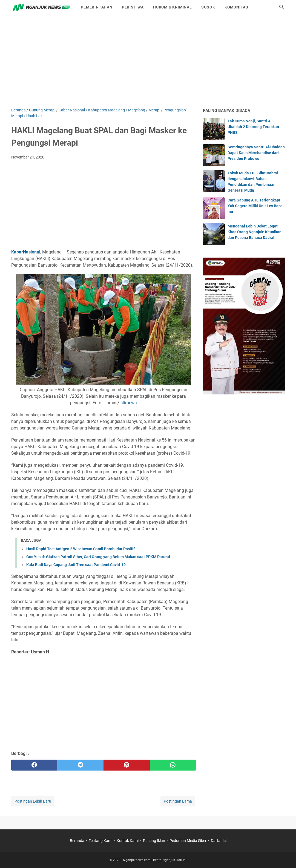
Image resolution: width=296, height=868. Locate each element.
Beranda (77, 841)
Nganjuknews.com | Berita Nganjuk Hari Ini (155, 860)
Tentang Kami (100, 841)
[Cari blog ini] (282, 7)
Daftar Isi (219, 841)
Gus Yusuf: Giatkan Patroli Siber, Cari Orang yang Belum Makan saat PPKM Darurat (98, 557)
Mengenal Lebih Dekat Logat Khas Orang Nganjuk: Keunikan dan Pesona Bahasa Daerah (255, 232)
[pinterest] (127, 765)
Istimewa (128, 403)
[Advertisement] (148, 61)
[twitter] (80, 765)
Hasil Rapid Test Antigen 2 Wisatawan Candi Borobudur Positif (81, 549)
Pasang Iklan (154, 841)
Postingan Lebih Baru (33, 801)
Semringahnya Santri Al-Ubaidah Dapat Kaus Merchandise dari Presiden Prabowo (256, 153)
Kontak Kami (128, 841)
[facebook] (34, 765)
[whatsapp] (173, 765)
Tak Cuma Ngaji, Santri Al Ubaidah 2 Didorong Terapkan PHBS (253, 127)
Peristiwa (133, 7)
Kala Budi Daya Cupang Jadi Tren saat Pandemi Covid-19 (76, 565)
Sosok (208, 7)
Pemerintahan (97, 7)
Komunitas (236, 7)
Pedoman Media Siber (188, 841)
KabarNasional (26, 252)
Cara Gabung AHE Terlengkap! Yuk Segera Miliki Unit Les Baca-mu (256, 206)
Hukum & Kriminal (173, 7)
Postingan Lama (178, 801)
